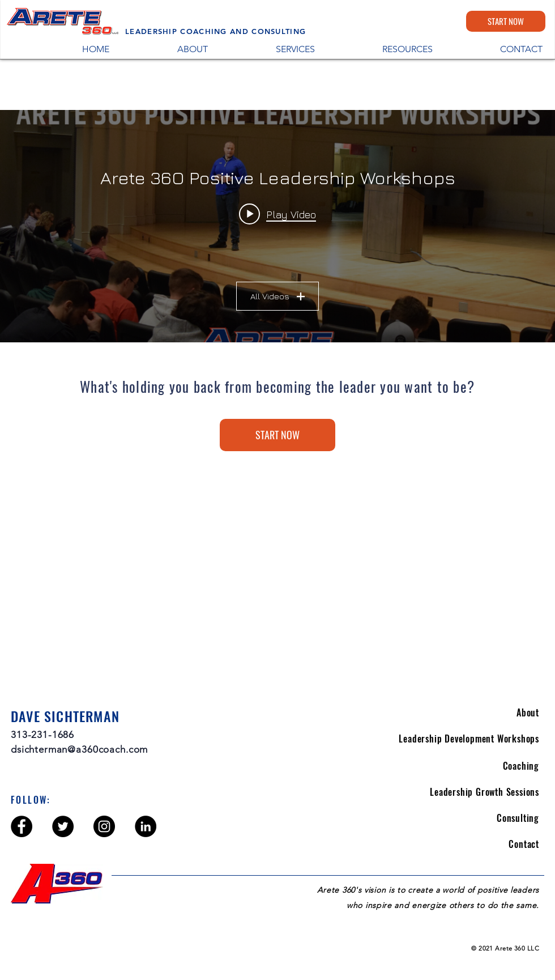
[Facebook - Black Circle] (22, 826)
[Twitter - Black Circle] (63, 826)
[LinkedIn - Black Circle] (146, 826)
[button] (382, 48)
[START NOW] (506, 21)
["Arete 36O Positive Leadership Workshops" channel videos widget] (277, 226)
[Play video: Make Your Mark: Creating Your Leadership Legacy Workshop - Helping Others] (277, 214)
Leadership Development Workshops (469, 739)
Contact (524, 844)
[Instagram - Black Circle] (104, 826)
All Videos (277, 296)
